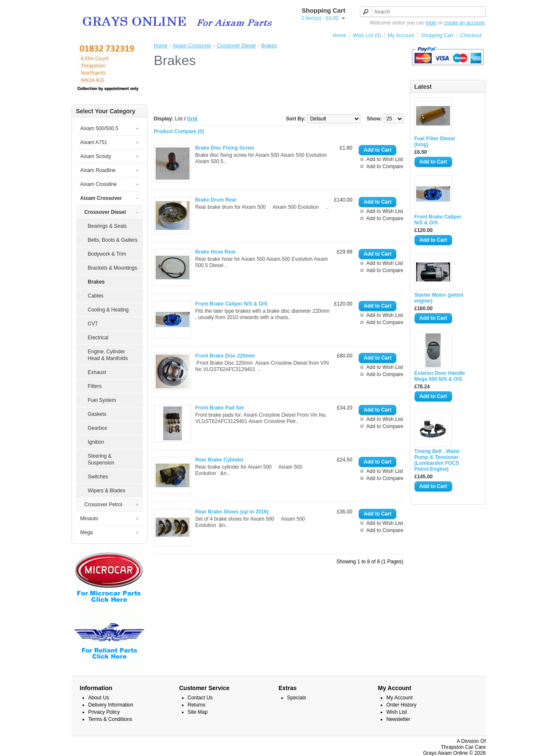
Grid (192, 119)
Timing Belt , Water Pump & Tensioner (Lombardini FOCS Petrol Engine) (437, 460)
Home (339, 35)
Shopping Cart (437, 35)
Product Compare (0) (179, 131)
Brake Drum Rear (216, 200)
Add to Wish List (385, 159)
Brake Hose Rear (216, 252)
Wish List (397, 712)
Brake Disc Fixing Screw (225, 148)
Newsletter (399, 719)
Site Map (198, 712)
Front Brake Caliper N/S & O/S (438, 220)
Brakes (269, 46)
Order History (402, 705)
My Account (401, 35)
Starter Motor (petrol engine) (439, 298)
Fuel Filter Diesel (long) (435, 142)
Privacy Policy (104, 712)
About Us (99, 698)
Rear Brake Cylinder (220, 460)
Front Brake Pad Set (220, 408)
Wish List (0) (367, 35)
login (431, 23)
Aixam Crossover (192, 46)
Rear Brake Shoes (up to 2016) (232, 512)
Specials (297, 698)
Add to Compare (385, 166)
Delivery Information (111, 705)
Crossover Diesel (236, 46)
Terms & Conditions (110, 719)
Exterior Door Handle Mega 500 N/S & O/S (440, 376)
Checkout (471, 35)
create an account (464, 23)
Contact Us (200, 698)
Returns (197, 705)
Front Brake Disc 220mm (225, 356)
